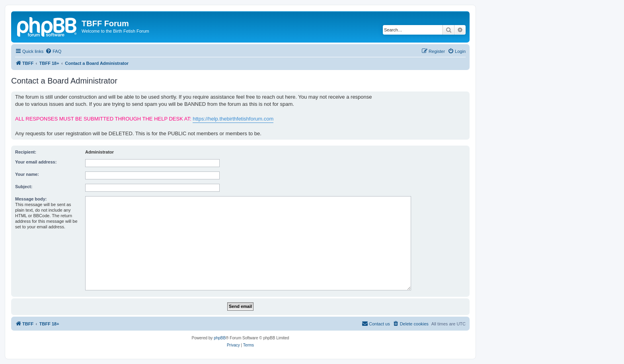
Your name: (27, 174)
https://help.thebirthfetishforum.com (233, 119)
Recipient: (26, 152)
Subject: (24, 187)
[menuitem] (53, 51)
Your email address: (36, 162)
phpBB (220, 338)
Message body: (31, 199)
